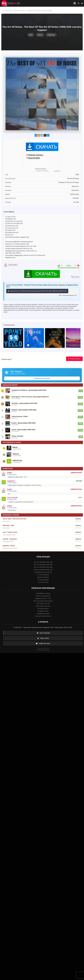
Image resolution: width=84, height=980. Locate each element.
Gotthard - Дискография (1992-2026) (24, 410)
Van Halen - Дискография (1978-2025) (24, 403)
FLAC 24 (12, 3)
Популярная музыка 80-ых (43, 572)
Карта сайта (43, 638)
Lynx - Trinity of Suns (10, 532)
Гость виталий (12, 498)
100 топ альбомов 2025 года (43, 565)
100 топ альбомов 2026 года (43, 562)
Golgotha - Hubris (9, 546)
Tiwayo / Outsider (17, 436)
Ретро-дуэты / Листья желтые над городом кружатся (30, 397)
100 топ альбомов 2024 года (43, 567)
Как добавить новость (43, 593)
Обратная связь (43, 643)
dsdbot (15, 265)
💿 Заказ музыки (12, 474)
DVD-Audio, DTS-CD (43, 603)
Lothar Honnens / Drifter (20, 416)
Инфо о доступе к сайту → (18, 374)
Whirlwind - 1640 (8, 526)
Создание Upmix (43, 611)
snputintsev (11, 481)
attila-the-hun (17, 460)
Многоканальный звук (43, 606)
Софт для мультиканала (43, 616)
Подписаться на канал (42, 378)
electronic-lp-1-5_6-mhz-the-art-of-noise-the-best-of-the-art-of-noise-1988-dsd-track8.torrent (37, 291)
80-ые (40, 35)
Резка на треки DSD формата (43, 601)
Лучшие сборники (43, 577)
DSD (10, 11)
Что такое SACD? (43, 608)
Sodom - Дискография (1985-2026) (23, 430)
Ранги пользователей (43, 596)
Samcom (16, 454)
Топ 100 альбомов (43, 575)
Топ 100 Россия (43, 582)
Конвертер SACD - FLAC (43, 598)
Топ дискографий (43, 580)
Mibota (15, 447)
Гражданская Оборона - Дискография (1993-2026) (29, 390)
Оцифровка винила (43, 614)
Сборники (51, 35)
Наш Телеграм (43, 633)
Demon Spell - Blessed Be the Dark (15, 519)
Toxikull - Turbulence (10, 539)
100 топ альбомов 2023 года (43, 570)
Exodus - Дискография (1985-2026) (23, 423)
